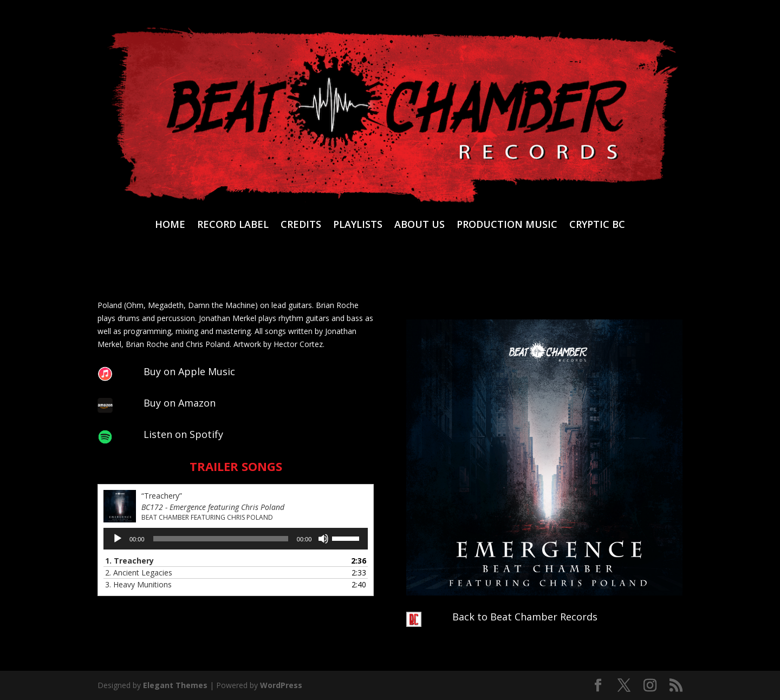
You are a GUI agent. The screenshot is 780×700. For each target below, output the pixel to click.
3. (138, 584)
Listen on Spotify (183, 434)
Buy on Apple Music (189, 371)
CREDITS (301, 225)
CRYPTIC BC (597, 225)
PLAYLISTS (358, 225)
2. (139, 573)
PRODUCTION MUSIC (507, 225)
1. (129, 561)
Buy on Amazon (180, 403)
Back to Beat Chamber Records (525, 617)
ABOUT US (420, 225)
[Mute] (323, 539)
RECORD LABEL (233, 225)
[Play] (118, 539)
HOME (170, 225)
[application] (236, 539)
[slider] (221, 539)
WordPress (281, 685)
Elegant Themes (175, 685)
